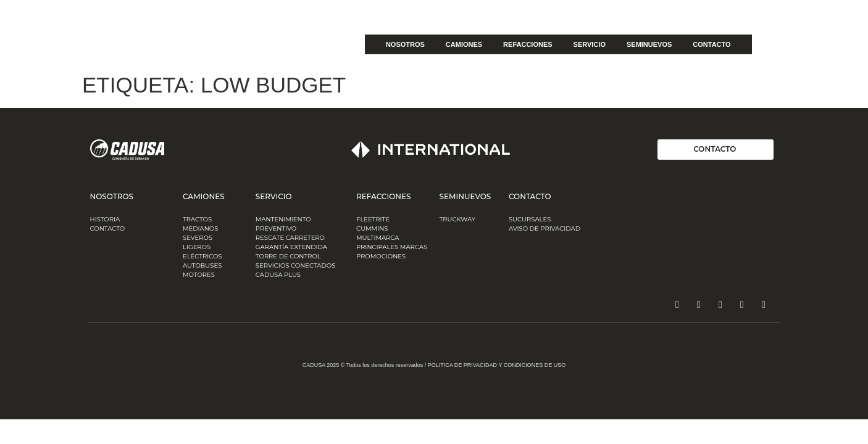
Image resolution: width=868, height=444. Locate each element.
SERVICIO (590, 44)
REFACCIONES (528, 44)
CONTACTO (712, 44)
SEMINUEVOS (649, 44)
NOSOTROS (405, 44)
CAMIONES (464, 44)
